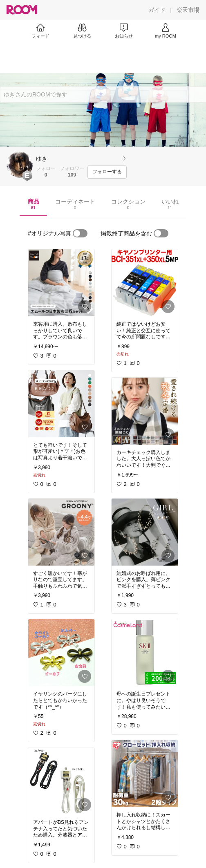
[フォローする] (107, 172)
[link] (61, 283)
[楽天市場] (188, 10)
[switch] (80, 233)
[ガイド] (157, 10)
